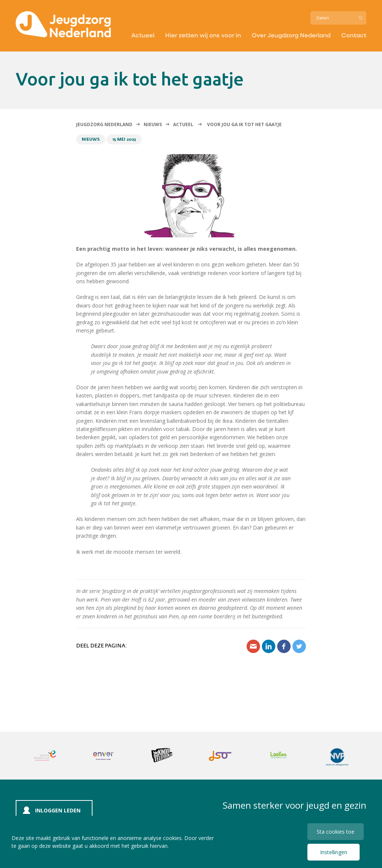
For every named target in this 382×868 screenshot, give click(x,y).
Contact (354, 35)
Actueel (143, 35)
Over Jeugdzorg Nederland (291, 35)
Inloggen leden (58, 810)
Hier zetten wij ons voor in (203, 35)
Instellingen (334, 852)
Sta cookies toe (336, 832)
